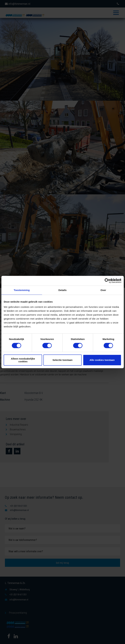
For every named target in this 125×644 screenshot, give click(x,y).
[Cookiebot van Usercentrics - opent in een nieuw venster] (107, 281)
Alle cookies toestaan (102, 360)
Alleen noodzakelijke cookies (23, 360)
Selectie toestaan (62, 360)
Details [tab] (63, 290)
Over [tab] (103, 290)
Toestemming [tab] (22, 290)
